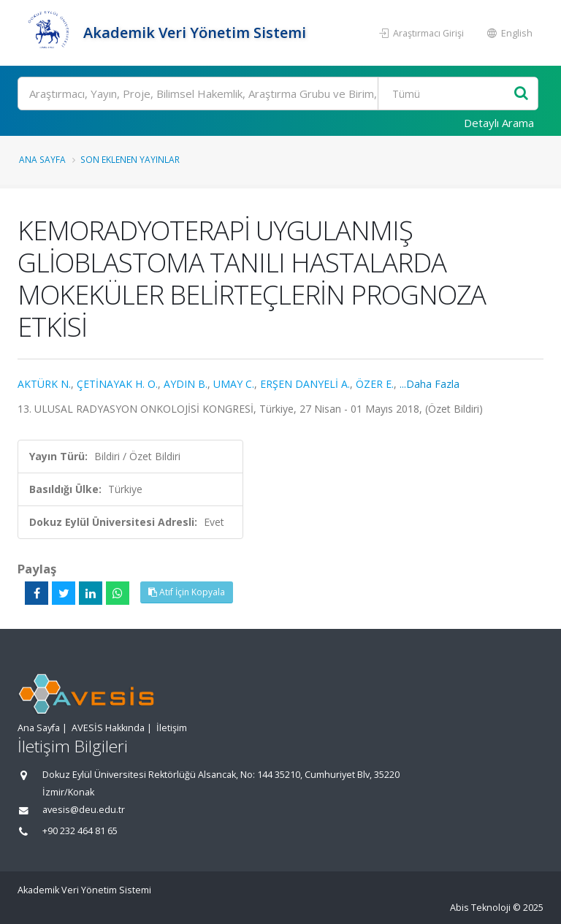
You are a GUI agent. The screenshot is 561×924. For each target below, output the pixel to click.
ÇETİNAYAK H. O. (117, 384)
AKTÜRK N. (44, 384)
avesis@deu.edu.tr (84, 810)
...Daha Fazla (430, 384)
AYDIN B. (186, 384)
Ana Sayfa (42, 159)
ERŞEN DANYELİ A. (305, 384)
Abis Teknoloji (480, 908)
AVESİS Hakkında (108, 728)
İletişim (172, 728)
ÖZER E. (375, 384)
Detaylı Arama (499, 123)
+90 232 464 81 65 (80, 831)
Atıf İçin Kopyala (187, 592)
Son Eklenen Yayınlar (130, 159)
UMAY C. (234, 384)
